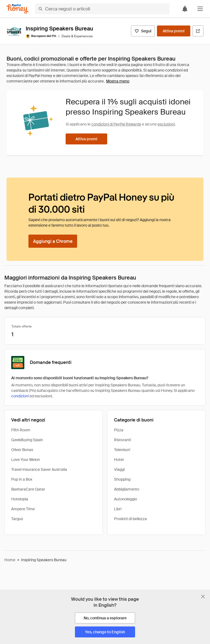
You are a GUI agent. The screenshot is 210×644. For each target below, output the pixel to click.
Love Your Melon (26, 460)
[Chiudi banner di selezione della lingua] (203, 597)
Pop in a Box (22, 479)
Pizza (119, 430)
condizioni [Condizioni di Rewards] (20, 396)
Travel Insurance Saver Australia (39, 469)
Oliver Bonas (22, 450)
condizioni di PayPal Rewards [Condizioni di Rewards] (116, 124)
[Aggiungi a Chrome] (53, 241)
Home (10, 560)
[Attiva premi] (174, 31)
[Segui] (143, 31)
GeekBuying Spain (27, 440)
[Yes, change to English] (105, 632)
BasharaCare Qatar (28, 489)
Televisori (122, 450)
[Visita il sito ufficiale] (198, 31)
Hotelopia (20, 499)
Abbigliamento (127, 489)
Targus (17, 519)
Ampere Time (23, 509)
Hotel (119, 460)
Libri (118, 509)
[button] (200, 9)
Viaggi (119, 469)
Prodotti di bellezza (130, 519)
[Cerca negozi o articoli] (102, 9)
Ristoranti (122, 440)
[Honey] (17, 9)
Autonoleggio (126, 499)
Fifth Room (21, 430)
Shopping (122, 479)
